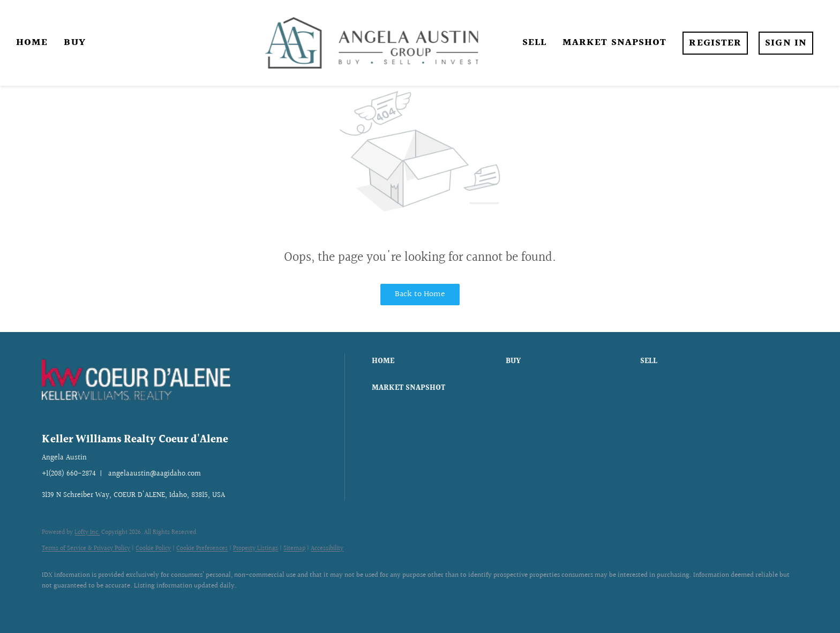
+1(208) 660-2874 (69, 474)
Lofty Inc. (87, 533)
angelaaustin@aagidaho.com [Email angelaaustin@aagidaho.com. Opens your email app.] (155, 474)
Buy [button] (74, 43)
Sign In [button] (786, 43)
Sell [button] (534, 43)
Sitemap (294, 549)
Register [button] (715, 43)
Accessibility (327, 549)
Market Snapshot (615, 43)
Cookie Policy (153, 549)
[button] (436, 361)
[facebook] (55, 604)
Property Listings (256, 549)
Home (32, 43)
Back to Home (420, 294)
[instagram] (86, 604)
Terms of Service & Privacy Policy (86, 549)
